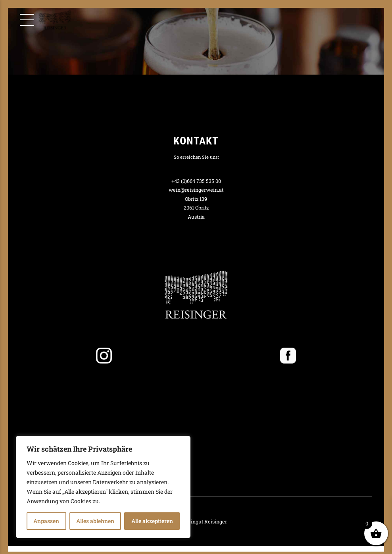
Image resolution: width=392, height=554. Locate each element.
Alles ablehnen (95, 521)
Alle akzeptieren (152, 521)
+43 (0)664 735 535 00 (196, 181)
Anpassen (46, 521)
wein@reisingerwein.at (196, 190)
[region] (103, 487)
